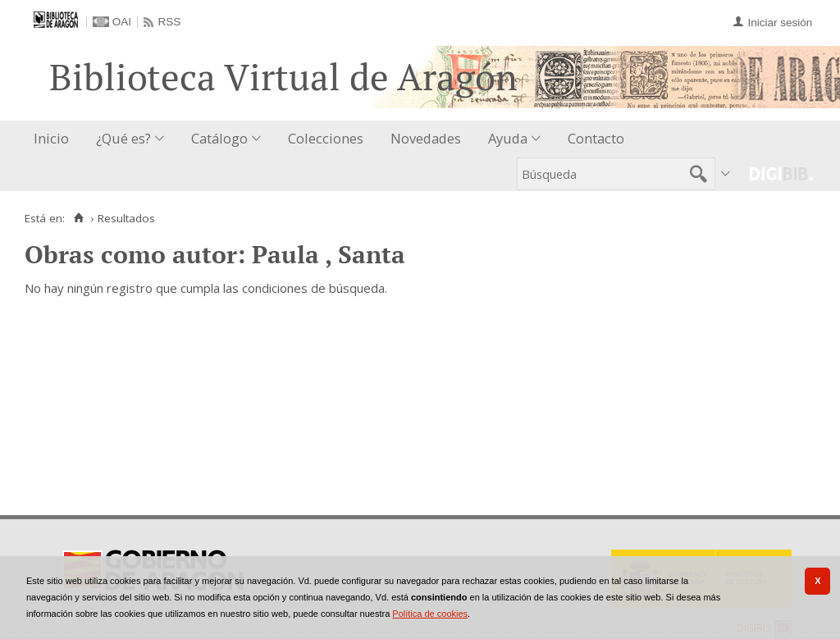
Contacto (596, 138)
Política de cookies (430, 614)
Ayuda (508, 138)
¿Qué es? (123, 138)
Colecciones (326, 138)
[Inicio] (78, 218)
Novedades (426, 138)
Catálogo (219, 138)
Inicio (51, 138)
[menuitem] (55, 139)
